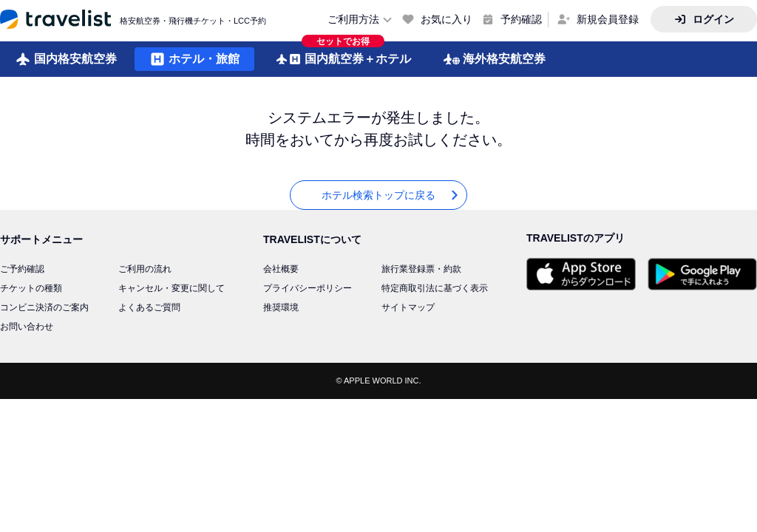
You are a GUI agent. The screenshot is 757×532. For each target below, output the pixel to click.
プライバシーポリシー (308, 288)
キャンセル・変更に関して (172, 288)
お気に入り (447, 19)
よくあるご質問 (149, 307)
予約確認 (521, 19)
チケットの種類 (31, 288)
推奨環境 (281, 307)
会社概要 (281, 269)
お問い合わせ (27, 327)
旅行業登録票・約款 (421, 269)
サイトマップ (408, 307)
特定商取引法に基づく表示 (435, 288)
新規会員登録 (608, 19)
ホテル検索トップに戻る (391, 195)
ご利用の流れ (145, 269)
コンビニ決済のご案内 (44, 307)
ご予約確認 (22, 269)
